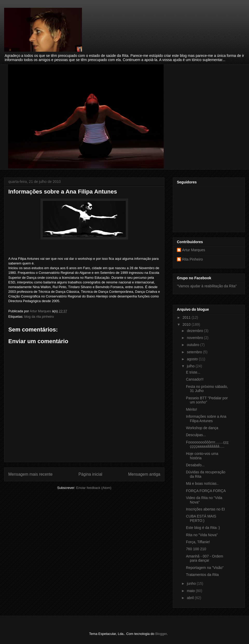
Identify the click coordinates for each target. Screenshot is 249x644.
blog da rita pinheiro (39, 317)
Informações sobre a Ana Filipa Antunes (206, 419)
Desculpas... (196, 435)
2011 (187, 317)
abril (191, 598)
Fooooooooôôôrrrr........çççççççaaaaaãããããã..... (207, 444)
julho (191, 366)
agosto (193, 359)
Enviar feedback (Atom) (94, 488)
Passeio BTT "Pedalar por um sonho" (207, 400)
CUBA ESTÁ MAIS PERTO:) (201, 518)
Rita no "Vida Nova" (202, 535)
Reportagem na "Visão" (205, 568)
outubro (193, 345)
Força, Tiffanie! (198, 542)
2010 (187, 324)
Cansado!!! (195, 379)
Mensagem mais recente (30, 474)
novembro (195, 338)
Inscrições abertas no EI (205, 509)
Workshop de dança (202, 428)
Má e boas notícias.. (202, 483)
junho (192, 583)
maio (191, 591)
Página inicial (90, 474)
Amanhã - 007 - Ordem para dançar (205, 558)
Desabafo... (195, 465)
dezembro (195, 331)
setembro (195, 352)
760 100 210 (196, 549)
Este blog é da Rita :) (203, 528)
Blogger (161, 634)
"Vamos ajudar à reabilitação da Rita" (207, 286)
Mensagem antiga (144, 474)
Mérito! (192, 409)
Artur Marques (194, 250)
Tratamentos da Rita (202, 575)
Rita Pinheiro (192, 259)
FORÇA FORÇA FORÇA (206, 491)
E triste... (193, 372)
